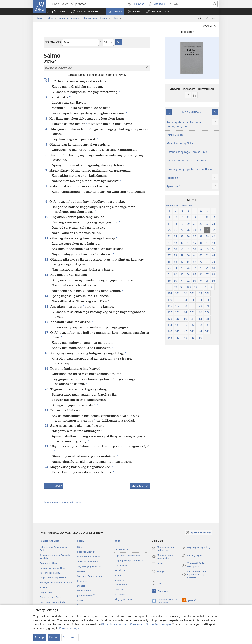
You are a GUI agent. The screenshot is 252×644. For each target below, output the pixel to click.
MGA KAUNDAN (192, 112)
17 (47, 332)
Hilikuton (119, 590)
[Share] (207, 18)
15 (47, 307)
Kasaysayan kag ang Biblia (53, 602)
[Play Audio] (199, 18)
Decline (54, 637)
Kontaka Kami (121, 565)
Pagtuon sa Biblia (48, 563)
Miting (118, 575)
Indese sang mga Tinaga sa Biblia (187, 161)
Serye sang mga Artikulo (89, 566)
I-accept (40, 637)
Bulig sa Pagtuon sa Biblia (52, 568)
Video (80, 600)
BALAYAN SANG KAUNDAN (179, 205)
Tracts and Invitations (88, 561)
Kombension (121, 585)
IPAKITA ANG (53, 42)
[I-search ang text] (190, 4)
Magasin (81, 571)
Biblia (50, 18)
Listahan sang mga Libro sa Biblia (187, 152)
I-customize (70, 637)
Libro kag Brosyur (86, 552)
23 (47, 446)
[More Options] (214, 18)
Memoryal (119, 580)
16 (47, 322)
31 (48, 80)
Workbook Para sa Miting (90, 576)
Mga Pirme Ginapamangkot (128, 556)
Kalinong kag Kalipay (50, 573)
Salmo (115, 18)
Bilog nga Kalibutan (124, 599)
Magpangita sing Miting (196, 547)
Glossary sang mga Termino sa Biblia (189, 169)
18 (47, 353)
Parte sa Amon (122, 549)
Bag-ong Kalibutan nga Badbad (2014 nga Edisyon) (82, 18)
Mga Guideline (84, 591)
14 (47, 296)
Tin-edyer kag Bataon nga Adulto (56, 583)
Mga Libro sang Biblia (180, 143)
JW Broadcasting (86, 596)
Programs (82, 581)
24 (47, 467)
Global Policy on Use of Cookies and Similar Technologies (136, 624)
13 (47, 275)
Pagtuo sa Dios (47, 592)
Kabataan (45, 587)
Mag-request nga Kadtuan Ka (129, 561)
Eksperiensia (120, 594)
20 (47, 389)
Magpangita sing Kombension (163, 557)
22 (47, 426)
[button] (87, 12)
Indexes (81, 586)
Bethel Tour (120, 570)
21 (47, 410)
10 (47, 217)
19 (47, 368)
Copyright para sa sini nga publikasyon (63, 502)
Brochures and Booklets (89, 557)
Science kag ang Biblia (50, 597)
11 (47, 238)
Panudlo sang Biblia (49, 541)
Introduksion (175, 135)
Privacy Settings (69, 628)
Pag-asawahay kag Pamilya (53, 578)
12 (47, 259)
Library (39, 18)
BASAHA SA (209, 26)
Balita (117, 541)
